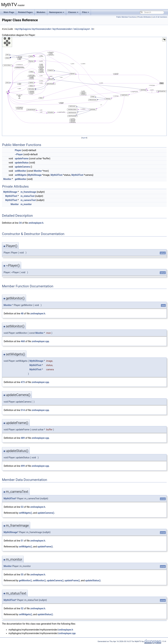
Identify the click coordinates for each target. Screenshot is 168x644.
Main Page (9, 12)
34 (20, 223)
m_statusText (27, 196)
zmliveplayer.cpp (40, 341)
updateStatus (22, 163)
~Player (19, 154)
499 (23, 466)
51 (22, 541)
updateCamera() (46, 513)
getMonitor (21, 179)
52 (22, 608)
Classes (73, 12)
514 (23, 410)
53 (22, 507)
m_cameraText (28, 200)
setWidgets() (26, 513)
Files (86, 12)
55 (22, 575)
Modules (41, 12)
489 (23, 438)
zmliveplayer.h (36, 223)
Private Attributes (144, 17)
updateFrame (22, 158)
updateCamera (22, 167)
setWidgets (21, 175)
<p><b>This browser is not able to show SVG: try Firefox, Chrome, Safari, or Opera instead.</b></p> (84, 86)
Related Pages (25, 12)
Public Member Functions (126, 17)
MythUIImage (35, 175)
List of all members (160, 17)
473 (23, 382)
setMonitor (20, 171)
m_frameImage (28, 192)
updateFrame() (45, 547)
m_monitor (26, 204)
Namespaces (57, 12)
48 (22, 314)
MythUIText (56, 175)
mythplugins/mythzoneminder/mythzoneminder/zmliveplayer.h (54, 29)
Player (18, 150)
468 (23, 341)
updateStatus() (93, 580)
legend (84, 138)
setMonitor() (39, 580)
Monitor (38, 171)
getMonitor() (25, 580)
